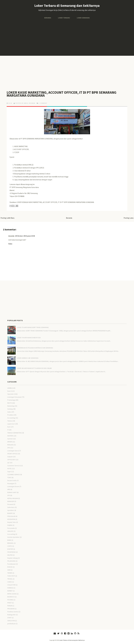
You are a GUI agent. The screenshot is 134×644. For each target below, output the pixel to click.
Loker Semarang (83, 18)
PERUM (10, 606)
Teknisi (10, 421)
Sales (9, 412)
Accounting (11, 418)
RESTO (10, 403)
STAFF (9, 618)
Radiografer (12, 615)
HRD (9, 489)
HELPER (10, 555)
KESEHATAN (11, 519)
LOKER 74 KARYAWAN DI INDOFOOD (29, 338)
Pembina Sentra (13, 612)
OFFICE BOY (11, 460)
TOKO (9, 477)
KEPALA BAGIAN (13, 498)
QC (8, 463)
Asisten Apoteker (13, 537)
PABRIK (10, 525)
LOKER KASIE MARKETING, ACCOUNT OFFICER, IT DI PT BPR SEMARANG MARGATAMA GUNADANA (62, 94)
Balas (10, 244)
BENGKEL (10, 543)
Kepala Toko (12, 522)
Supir (9, 472)
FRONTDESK (11, 552)
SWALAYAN (11, 621)
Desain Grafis (12, 480)
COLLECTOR (11, 585)
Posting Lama (129, 218)
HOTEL (10, 469)
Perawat (10, 504)
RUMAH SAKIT (12, 492)
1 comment (43, 103)
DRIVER (10, 442)
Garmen (10, 439)
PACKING (10, 600)
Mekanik (10, 445)
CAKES (10, 582)
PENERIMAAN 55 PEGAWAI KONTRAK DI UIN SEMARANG (35, 348)
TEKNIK (10, 573)
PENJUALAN (11, 516)
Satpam (10, 457)
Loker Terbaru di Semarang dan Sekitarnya (67, 6)
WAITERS (10, 436)
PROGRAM (11, 609)
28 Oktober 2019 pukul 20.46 (25, 236)
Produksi (10, 415)
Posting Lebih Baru (7, 218)
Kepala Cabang (12, 558)
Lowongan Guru (13, 451)
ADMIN (9, 388)
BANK (9, 540)
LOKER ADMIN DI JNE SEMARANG (28, 358)
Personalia (11, 528)
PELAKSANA (11, 561)
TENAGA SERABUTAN (14, 433)
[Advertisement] (67, 37)
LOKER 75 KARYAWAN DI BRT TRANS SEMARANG (33, 327)
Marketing (11, 406)
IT (8, 430)
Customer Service (14, 466)
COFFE (10, 546)
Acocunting (11, 534)
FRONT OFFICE (12, 454)
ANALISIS (10, 531)
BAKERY (10, 513)
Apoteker (11, 510)
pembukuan (11, 624)
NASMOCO (11, 597)
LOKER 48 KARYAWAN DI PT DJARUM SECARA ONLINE (34, 368)
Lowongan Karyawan (14, 397)
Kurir (9, 427)
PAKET (9, 603)
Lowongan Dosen (13, 486)
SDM (9, 570)
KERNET (10, 591)
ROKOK (10, 567)
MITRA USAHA (12, 594)
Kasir (9, 391)
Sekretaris (11, 507)
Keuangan (11, 483)
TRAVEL (10, 579)
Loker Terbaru (64, 18)
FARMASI (10, 588)
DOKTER (10, 549)
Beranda (48, 18)
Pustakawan (12, 564)
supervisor (11, 424)
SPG (9, 448)
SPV (9, 495)
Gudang (10, 409)
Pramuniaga (11, 400)
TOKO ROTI (11, 576)
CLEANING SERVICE (14, 475)
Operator (11, 394)
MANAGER (11, 501)
